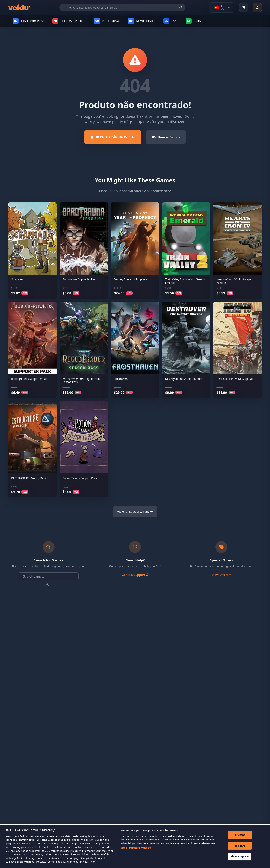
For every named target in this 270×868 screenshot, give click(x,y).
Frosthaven (121, 379)
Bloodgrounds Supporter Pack (30, 379)
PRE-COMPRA (107, 21)
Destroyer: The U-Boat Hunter (183, 379)
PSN (170, 21)
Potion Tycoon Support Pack (80, 478)
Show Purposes (240, 859)
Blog (193, 21)
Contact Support (135, 575)
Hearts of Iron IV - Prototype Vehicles (234, 281)
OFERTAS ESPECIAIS (69, 21)
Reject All (240, 849)
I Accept (240, 838)
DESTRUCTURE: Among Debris (30, 478)
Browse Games (166, 137)
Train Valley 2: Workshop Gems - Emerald (185, 281)
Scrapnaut (18, 279)
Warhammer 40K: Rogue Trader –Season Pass (83, 380)
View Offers (222, 575)
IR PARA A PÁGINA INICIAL (113, 137)
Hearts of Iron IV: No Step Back (235, 379)
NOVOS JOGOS (141, 21)
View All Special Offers (135, 512)
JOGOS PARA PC (28, 21)
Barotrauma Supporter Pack (80, 279)
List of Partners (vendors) (136, 851)
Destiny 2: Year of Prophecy (131, 279)
